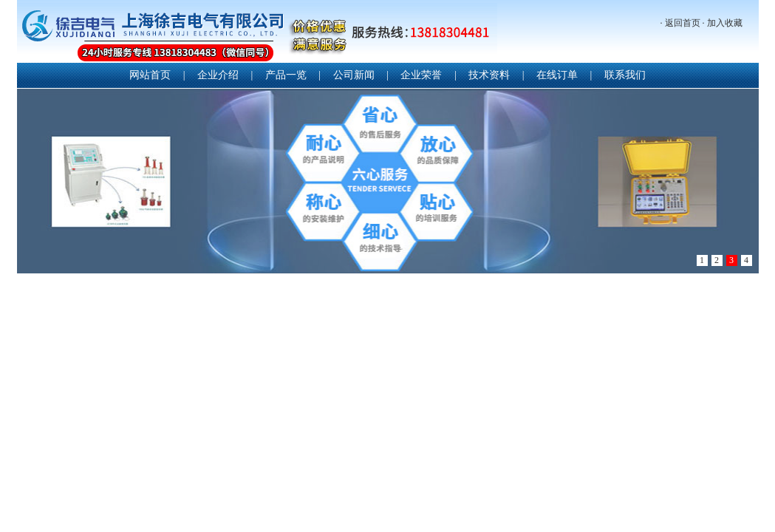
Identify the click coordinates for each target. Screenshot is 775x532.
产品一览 (286, 75)
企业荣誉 (421, 75)
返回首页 (683, 23)
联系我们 (625, 75)
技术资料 (489, 75)
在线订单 (557, 75)
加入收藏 (725, 23)
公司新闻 (354, 75)
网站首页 (150, 75)
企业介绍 (218, 75)
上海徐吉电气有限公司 (257, 33)
